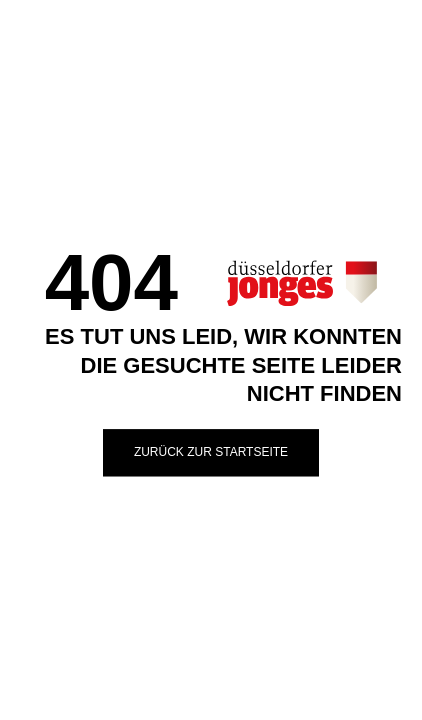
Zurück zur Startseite (211, 452)
